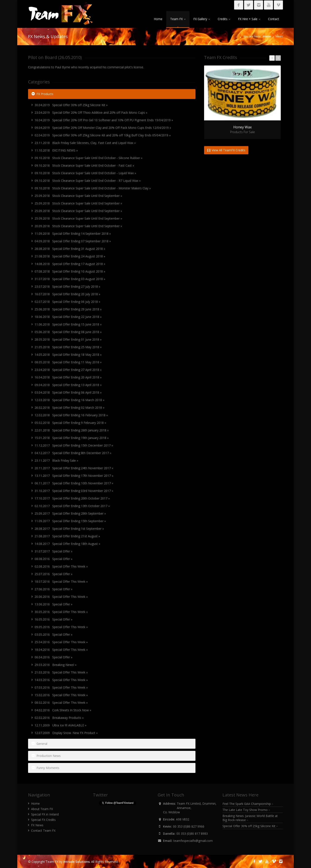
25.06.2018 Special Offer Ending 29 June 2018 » (68, 309)
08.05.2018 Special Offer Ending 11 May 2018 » (68, 362)
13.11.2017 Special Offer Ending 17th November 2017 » (74, 476)
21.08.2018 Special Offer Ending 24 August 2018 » (70, 256)
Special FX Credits (43, 820)
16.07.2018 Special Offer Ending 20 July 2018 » (67, 294)
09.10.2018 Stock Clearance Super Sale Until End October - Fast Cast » (84, 165)
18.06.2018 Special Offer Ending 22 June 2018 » (68, 317)
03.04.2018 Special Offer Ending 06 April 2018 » (68, 392)
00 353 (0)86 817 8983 (192, 834)
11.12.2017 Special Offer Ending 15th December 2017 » (74, 445)
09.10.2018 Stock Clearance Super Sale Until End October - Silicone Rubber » (88, 158)
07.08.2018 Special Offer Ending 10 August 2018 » (70, 271)
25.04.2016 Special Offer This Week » (61, 642)
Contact (274, 19)
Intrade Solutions (76, 862)
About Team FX (42, 809)
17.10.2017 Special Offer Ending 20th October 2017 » (72, 498)
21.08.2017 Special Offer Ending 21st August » (67, 536)
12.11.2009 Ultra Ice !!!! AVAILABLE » (60, 725)
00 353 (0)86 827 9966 (189, 826)
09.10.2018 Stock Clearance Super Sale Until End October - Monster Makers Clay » (93, 188)
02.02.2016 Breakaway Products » (59, 718)
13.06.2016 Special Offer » (53, 604)
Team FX (178, 19)
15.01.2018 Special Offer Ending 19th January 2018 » (72, 438)
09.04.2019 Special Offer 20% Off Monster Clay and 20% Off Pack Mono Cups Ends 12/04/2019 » (103, 128)
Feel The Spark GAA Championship (248, 804)
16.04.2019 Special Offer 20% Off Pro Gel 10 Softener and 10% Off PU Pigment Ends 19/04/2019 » (104, 120)
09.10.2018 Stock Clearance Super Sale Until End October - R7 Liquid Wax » (88, 181)
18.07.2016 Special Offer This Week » (61, 582)
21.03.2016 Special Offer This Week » (61, 672)
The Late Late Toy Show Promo (246, 810)
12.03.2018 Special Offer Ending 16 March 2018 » (69, 400)
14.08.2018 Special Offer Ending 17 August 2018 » (70, 264)
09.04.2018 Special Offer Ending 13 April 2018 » (68, 385)
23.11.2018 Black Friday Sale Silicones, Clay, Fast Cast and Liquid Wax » (85, 143)
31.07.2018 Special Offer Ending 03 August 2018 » (70, 279)
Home (158, 19)
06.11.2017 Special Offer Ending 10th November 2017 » (74, 483)
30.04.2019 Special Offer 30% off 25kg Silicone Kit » (71, 105)
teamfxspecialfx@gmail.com (193, 841)
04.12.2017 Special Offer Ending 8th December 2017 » (73, 453)
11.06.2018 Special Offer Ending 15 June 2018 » (68, 324)
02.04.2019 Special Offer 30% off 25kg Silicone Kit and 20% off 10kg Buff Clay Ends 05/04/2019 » (103, 135)
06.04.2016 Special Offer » (53, 657)
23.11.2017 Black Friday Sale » (56, 460)
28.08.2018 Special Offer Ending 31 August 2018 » (70, 249)
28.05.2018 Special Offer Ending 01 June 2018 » (68, 339)
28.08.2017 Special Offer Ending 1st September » (69, 529)
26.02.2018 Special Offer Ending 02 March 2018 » (69, 408)
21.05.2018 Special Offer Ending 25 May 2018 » (68, 347)
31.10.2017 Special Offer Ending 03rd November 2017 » (74, 491)
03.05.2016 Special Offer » (53, 634)
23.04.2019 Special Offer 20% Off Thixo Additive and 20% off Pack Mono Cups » (91, 112)
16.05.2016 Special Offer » (53, 619)
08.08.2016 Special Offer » (53, 559)
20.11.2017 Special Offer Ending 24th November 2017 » (74, 468)
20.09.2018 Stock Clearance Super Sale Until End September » (78, 226)
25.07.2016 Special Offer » (53, 574)
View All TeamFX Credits (226, 150)
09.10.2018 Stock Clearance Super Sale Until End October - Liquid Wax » (85, 173)
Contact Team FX (43, 831)
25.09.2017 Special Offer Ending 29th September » (70, 513)
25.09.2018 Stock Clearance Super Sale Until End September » (78, 196)
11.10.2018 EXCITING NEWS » (56, 150)
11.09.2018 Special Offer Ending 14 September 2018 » (73, 234)
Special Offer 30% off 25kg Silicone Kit (250, 826)
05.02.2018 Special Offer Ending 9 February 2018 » (70, 423)
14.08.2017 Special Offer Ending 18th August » (67, 544)
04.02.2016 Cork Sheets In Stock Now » (63, 710)
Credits (224, 19)
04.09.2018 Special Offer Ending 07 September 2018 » (73, 241)
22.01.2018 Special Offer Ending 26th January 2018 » (72, 430)
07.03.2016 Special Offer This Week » (61, 687)
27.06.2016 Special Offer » (53, 589)
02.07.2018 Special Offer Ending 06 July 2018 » (67, 302)
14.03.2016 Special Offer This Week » (61, 680)
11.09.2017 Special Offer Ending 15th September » (70, 521)
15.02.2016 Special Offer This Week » (61, 695)
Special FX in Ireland (45, 814)
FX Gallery (202, 19)
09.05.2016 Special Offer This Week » (61, 627)
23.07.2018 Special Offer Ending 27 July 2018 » (67, 286)
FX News (37, 825)
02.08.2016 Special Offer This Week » (61, 566)
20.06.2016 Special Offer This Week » (61, 597)
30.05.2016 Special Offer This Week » (61, 612)
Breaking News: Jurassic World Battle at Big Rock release (250, 818)
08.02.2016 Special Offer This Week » (61, 703)
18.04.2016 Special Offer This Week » (61, 650)
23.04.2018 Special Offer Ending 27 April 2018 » (68, 370)
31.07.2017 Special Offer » (53, 551)
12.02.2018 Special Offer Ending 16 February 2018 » (71, 415)
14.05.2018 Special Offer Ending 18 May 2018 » (68, 355)
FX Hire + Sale (249, 19)
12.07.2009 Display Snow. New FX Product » (66, 733)
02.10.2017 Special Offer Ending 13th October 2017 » (72, 506)
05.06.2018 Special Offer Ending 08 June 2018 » (68, 332)
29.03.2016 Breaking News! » (56, 665)
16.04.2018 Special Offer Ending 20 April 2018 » (68, 377)
